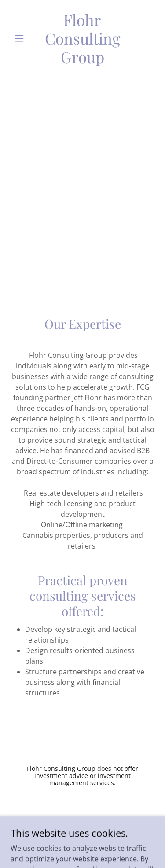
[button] (21, 38)
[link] (82, 38)
